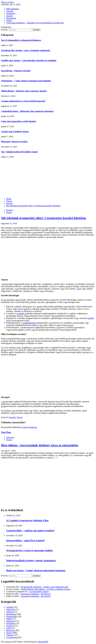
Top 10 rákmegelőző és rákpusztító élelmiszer (21, 40)
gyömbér (21, 314)
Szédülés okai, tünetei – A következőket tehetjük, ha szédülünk (29, 60)
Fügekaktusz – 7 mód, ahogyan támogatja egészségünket (26, 81)
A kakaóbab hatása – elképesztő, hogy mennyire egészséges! (27, 111)
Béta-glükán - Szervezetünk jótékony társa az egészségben (40, 445)
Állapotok (10, 609)
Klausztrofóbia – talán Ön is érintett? (26, 541)
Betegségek (11, 18)
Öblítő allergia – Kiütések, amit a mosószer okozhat (24, 91)
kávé (79, 289)
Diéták (9, 20)
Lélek (9, 628)
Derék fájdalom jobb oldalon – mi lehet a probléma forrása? (46, 589)
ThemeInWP (43, 642)
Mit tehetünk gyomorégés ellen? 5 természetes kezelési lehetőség (44, 218)
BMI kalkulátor (13, 9)
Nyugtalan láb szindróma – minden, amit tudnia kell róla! (44, 587)
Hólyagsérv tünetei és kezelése (14, 142)
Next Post (6, 432)
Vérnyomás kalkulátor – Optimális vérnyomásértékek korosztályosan (35, 23)
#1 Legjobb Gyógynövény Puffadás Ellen (27, 521)
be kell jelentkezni (29, 427)
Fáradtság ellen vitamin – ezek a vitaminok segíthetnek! (26, 50)
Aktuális (10, 607)
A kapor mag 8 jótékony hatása (15, 131)
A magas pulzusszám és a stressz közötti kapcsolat (23, 101)
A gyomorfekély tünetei (39, 592)
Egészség (10, 437)
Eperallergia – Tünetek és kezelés (16, 71)
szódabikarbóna (29, 323)
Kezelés (10, 16)
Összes (9, 212)
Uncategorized (12, 637)
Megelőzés (11, 13)
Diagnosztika (12, 616)
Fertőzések (11, 623)
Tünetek (10, 11)
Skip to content (7, 2)
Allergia (10, 612)
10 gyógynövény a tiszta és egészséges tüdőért (30, 550)
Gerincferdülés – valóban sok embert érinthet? (30, 531)
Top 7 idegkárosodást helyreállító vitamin (19, 152)
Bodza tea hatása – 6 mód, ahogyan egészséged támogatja (36, 570)
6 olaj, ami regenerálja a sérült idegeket (19, 121)
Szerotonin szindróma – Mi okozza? (36, 594)
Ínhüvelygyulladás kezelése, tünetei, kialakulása (31, 561)
